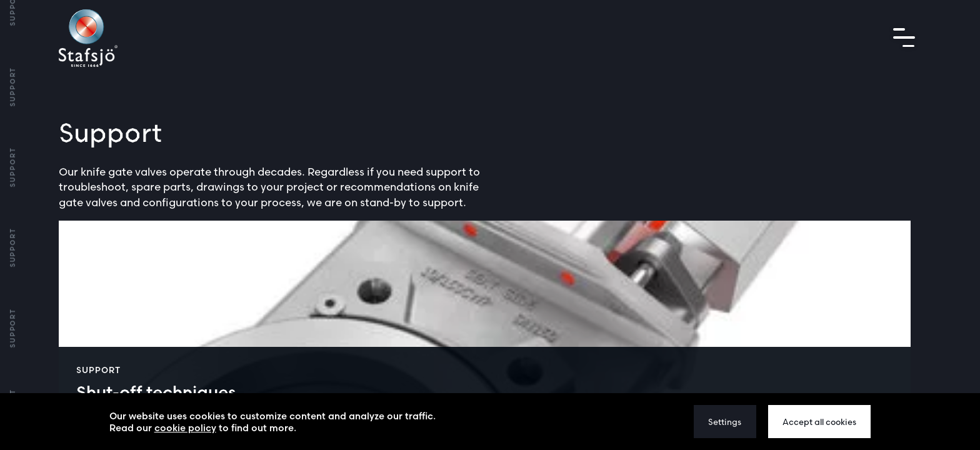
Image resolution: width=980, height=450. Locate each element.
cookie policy (185, 428)
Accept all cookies (819, 422)
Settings (725, 422)
